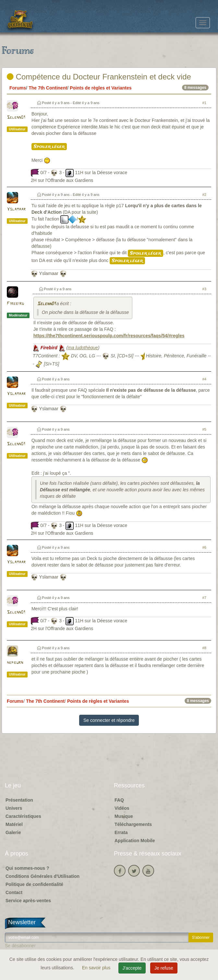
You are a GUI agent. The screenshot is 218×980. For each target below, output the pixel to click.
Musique (124, 816)
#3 (204, 289)
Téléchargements (133, 824)
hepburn (15, 663)
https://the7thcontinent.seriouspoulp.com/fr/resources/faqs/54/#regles (109, 336)
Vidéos (122, 808)
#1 (204, 103)
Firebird (15, 304)
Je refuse (164, 968)
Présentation (19, 800)
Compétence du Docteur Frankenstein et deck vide (99, 77)
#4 (204, 379)
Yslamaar (16, 209)
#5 (204, 429)
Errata (121, 832)
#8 (204, 648)
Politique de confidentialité (34, 884)
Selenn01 (16, 118)
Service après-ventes (28, 901)
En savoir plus (97, 968)
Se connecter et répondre (109, 720)
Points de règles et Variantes (101, 88)
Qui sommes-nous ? (27, 868)
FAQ (119, 800)
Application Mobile (135, 841)
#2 (204, 195)
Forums (18, 88)
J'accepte (132, 968)
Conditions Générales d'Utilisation (42, 876)
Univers (14, 808)
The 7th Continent (48, 88)
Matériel (14, 824)
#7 (204, 598)
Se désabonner (20, 946)
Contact (14, 892)
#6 (204, 547)
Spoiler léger (49, 147)
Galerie (13, 832)
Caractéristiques (23, 816)
